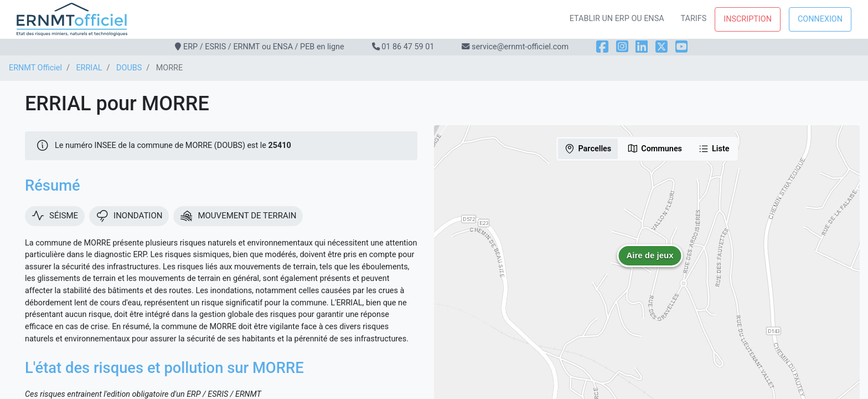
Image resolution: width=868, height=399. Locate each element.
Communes (655, 149)
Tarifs (694, 19)
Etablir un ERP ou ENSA (617, 19)
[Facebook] (602, 47)
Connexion (820, 19)
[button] (650, 264)
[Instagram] (622, 47)
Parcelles (588, 149)
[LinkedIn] (642, 47)
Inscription (748, 19)
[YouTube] (681, 47)
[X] (662, 47)
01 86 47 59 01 (408, 47)
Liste (714, 149)
